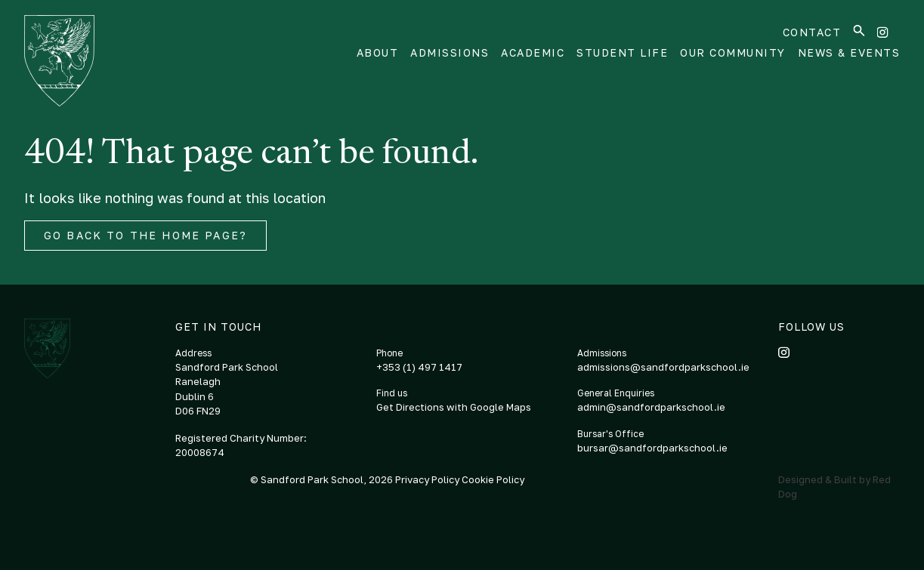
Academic (533, 52)
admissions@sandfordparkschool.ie (663, 367)
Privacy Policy (428, 479)
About (378, 52)
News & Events (849, 52)
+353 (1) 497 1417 (419, 367)
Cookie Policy (493, 479)
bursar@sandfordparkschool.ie (652, 448)
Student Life (622, 52)
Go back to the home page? (145, 235)
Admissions (450, 52)
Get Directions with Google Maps (454, 407)
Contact (812, 32)
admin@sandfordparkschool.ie (651, 407)
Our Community (733, 52)
